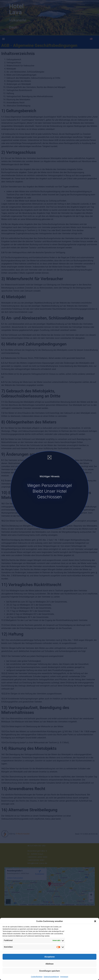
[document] (49, 490)
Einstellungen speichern (50, 971)
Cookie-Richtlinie (37, 977)
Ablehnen (49, 964)
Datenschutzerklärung (51, 977)
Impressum (64, 977)
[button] (95, 921)
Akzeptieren (49, 957)
